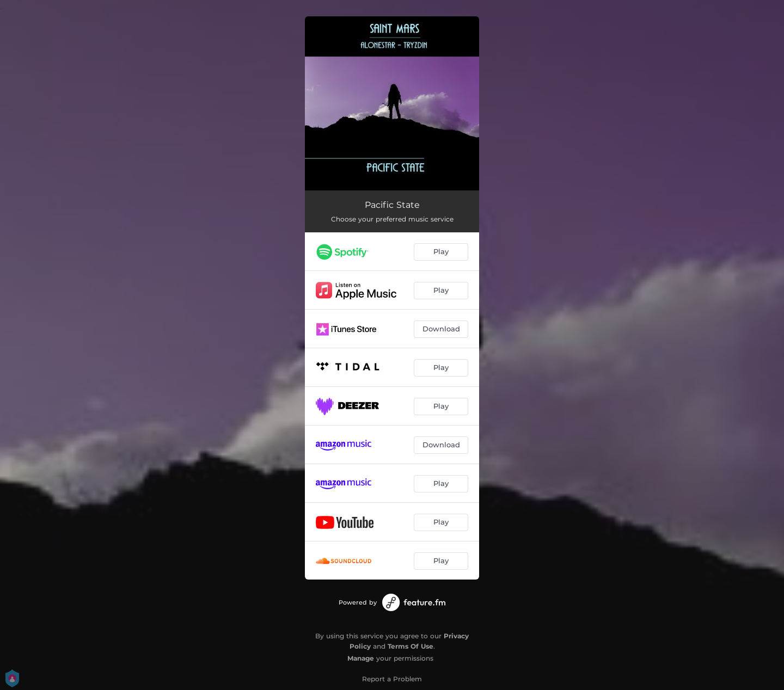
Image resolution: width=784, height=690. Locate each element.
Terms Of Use (411, 646)
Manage (361, 658)
